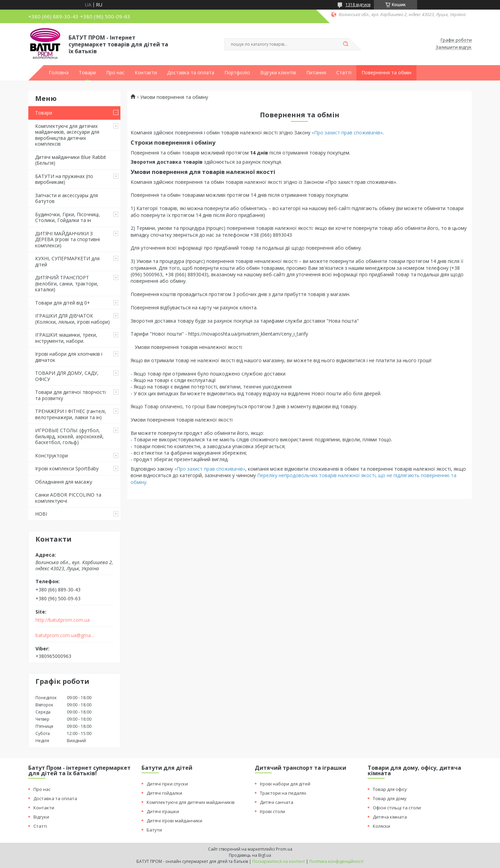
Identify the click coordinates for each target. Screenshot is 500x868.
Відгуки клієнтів (278, 73)
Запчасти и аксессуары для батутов (67, 198)
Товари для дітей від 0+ (63, 303)
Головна (59, 73)
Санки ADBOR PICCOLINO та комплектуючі (68, 498)
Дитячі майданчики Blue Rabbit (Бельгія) (71, 160)
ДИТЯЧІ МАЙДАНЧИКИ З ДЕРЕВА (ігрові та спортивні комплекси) (68, 239)
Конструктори (52, 455)
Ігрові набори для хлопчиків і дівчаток (69, 357)
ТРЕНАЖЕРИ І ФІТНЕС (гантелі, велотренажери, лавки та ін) (71, 414)
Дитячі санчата (277, 802)
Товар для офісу (390, 789)
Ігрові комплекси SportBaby (67, 468)
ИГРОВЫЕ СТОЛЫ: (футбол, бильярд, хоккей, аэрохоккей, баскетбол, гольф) (69, 436)
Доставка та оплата (191, 73)
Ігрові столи (273, 811)
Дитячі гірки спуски (167, 784)
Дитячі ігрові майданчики (174, 821)
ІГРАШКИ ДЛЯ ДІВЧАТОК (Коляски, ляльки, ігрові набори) (72, 319)
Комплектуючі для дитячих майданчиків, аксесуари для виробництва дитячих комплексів (67, 135)
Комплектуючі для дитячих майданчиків (191, 802)
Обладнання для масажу (64, 482)
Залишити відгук (454, 47)
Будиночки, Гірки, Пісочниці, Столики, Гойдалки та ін (68, 217)
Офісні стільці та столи (397, 808)
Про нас (115, 73)
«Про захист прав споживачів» (347, 133)
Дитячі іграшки (163, 811)
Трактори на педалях (283, 793)
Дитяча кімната (390, 817)
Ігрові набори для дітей (285, 784)
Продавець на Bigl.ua (250, 855)
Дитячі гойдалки (164, 793)
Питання (316, 73)
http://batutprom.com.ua (63, 620)
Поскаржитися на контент (279, 861)
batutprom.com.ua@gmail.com (65, 635)
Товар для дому (390, 798)
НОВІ (41, 514)
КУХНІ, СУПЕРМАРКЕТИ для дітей (67, 261)
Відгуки (41, 817)
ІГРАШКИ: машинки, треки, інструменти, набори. (66, 338)
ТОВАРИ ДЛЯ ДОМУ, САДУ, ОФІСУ (67, 376)
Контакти (146, 73)
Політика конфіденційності (336, 861)
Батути (154, 830)
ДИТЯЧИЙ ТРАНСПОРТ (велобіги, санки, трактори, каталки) (67, 283)
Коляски (381, 826)
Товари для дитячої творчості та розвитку (70, 395)
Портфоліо (237, 73)
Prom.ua (284, 849)
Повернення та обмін (386, 73)
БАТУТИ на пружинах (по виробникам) (64, 179)
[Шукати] (345, 44)
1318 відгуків (358, 5)
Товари (87, 73)
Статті (344, 73)
